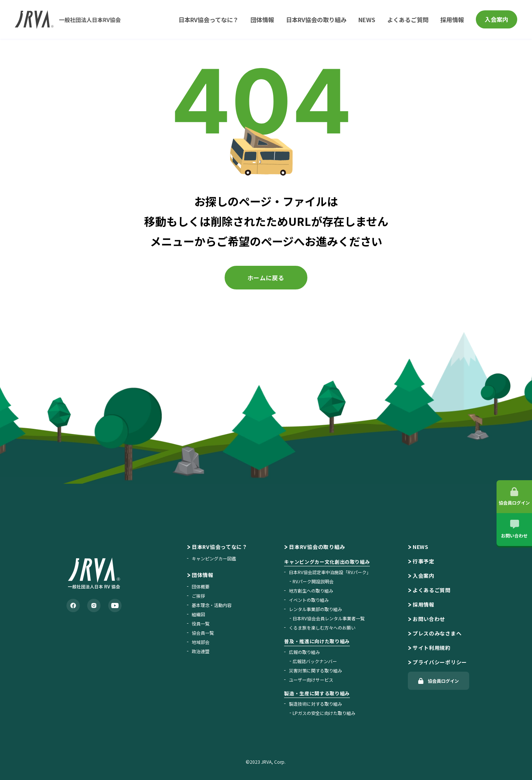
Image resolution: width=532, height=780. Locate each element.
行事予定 (424, 561)
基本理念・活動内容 (212, 605)
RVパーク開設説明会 (313, 581)
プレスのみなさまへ (437, 633)
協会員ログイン (443, 681)
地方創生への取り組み (311, 591)
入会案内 (497, 19)
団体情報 (262, 20)
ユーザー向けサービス (311, 680)
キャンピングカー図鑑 (214, 558)
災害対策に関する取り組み (316, 670)
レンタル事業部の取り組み (316, 609)
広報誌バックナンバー (315, 661)
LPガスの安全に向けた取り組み (324, 713)
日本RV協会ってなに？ (209, 20)
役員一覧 (201, 623)
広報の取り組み (304, 652)
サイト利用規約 (432, 648)
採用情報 (452, 20)
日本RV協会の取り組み (316, 20)
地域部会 (201, 642)
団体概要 (201, 586)
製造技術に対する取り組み (316, 704)
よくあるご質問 (408, 20)
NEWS (367, 20)
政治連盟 (201, 651)
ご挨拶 (198, 596)
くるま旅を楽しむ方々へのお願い (322, 628)
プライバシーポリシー (440, 662)
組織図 (198, 614)
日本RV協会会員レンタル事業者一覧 (329, 618)
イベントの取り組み (309, 600)
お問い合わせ (429, 619)
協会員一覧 (203, 633)
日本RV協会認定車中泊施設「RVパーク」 (330, 572)
